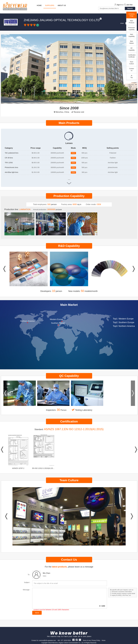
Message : (27, 590)
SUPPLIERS (50, 5)
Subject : (27, 582)
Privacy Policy (96, 640)
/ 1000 (102, 606)
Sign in (119, 5)
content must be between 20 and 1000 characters (51, 610)
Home (104, 640)
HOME (39, 5)
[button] (5, 69)
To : (29, 575)
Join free (129, 5)
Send (37, 613)
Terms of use (87, 640)
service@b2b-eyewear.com (47, 640)
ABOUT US (62, 5)
